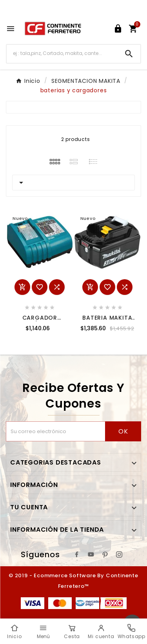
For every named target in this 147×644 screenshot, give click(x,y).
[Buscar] (62, 54)
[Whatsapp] (132, 631)
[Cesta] (72, 631)
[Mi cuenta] (101, 631)
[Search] (129, 54)
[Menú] (43, 631)
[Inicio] (14, 631)
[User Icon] (118, 29)
